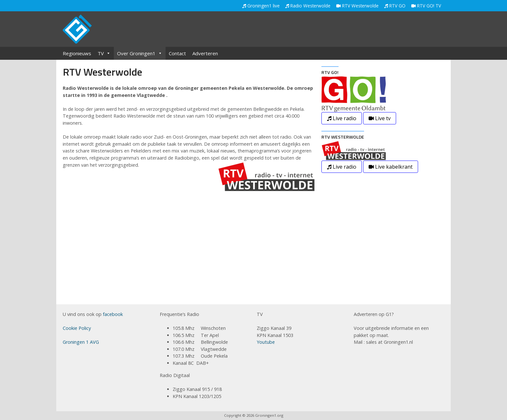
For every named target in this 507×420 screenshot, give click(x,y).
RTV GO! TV (426, 6)
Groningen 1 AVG (81, 342)
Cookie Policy (77, 328)
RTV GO (395, 6)
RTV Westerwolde (357, 6)
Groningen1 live (261, 6)
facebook (113, 314)
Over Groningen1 (140, 53)
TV (104, 53)
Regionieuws (77, 53)
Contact (177, 53)
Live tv (380, 118)
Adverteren (205, 53)
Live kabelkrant (391, 167)
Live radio (342, 118)
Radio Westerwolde (308, 6)
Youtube (266, 342)
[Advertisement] (327, 30)
